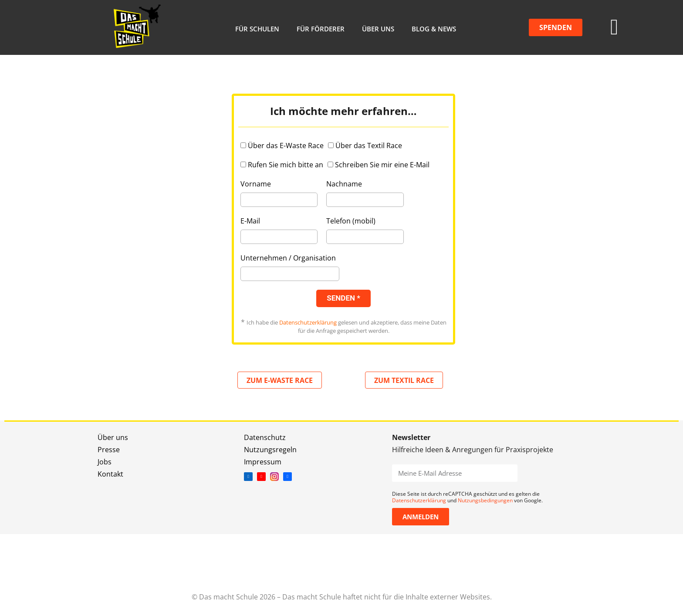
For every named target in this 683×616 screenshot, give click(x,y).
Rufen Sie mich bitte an (286, 165)
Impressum (263, 462)
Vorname (256, 184)
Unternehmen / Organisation (288, 258)
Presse (109, 450)
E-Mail (250, 221)
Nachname (344, 184)
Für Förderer (321, 29)
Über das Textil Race (369, 146)
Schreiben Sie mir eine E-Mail (382, 165)
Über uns (378, 29)
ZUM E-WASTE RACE (280, 380)
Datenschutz (265, 437)
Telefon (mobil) (351, 221)
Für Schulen (257, 29)
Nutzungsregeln (270, 450)
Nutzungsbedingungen (485, 500)
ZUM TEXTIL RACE (404, 380)
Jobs (105, 462)
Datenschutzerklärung (308, 322)
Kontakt (110, 474)
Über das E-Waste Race (286, 146)
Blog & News (434, 29)
